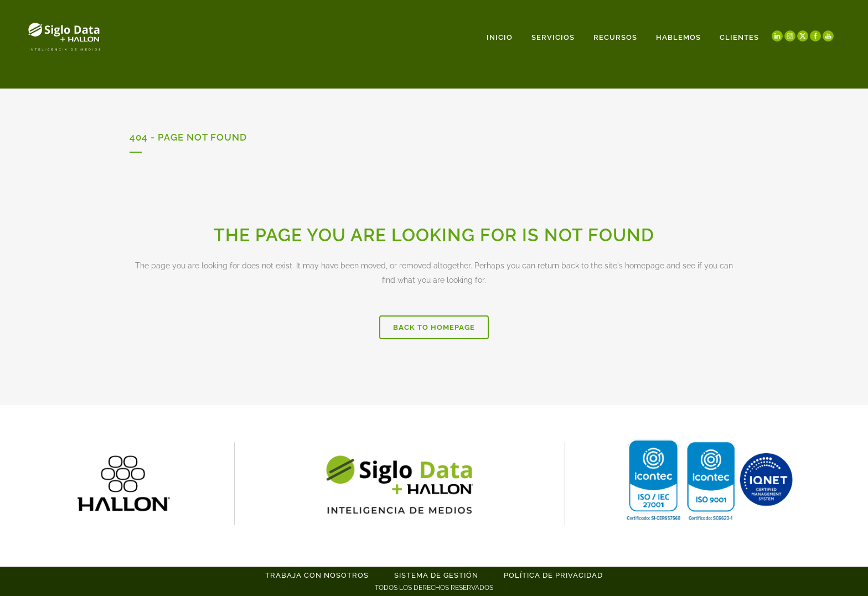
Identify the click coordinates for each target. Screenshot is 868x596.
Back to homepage (434, 327)
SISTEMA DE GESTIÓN (436, 575)
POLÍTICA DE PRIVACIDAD (553, 575)
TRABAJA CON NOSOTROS (317, 575)
